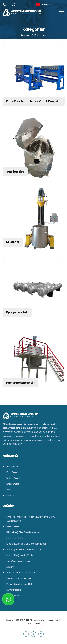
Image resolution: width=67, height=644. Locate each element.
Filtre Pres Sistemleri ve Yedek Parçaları (34, 101)
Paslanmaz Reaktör (20, 383)
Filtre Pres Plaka (15, 538)
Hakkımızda (13, 467)
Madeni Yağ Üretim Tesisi (20, 555)
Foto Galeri (12, 472)
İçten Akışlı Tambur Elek (19, 578)
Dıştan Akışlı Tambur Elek (19, 584)
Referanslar (13, 484)
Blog (9, 490)
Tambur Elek (15, 172)
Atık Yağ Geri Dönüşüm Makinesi (23, 549)
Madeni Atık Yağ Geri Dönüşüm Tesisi (26, 544)
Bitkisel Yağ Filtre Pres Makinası (23, 532)
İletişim (10, 495)
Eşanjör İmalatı (17, 312)
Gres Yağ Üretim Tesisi (18, 561)
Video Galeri (13, 478)
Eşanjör (10, 567)
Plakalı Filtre (13, 526)
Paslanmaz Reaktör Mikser (21, 572)
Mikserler (13, 242)
